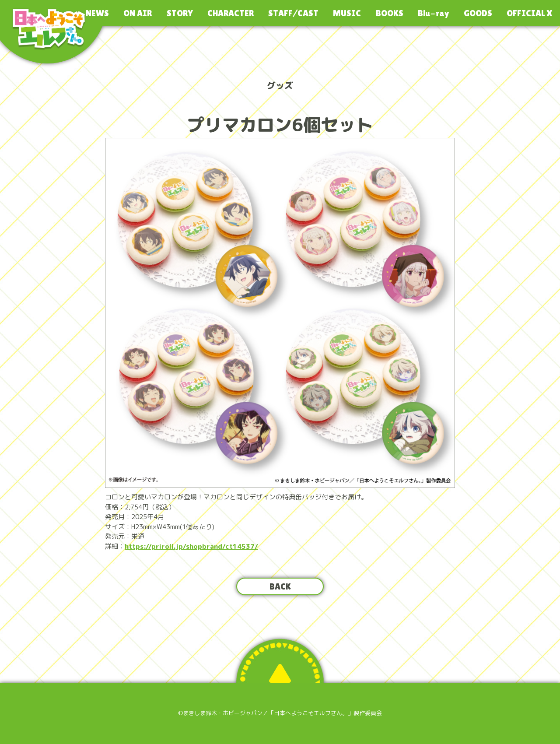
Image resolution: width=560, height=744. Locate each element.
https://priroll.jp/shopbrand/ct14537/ (191, 546)
